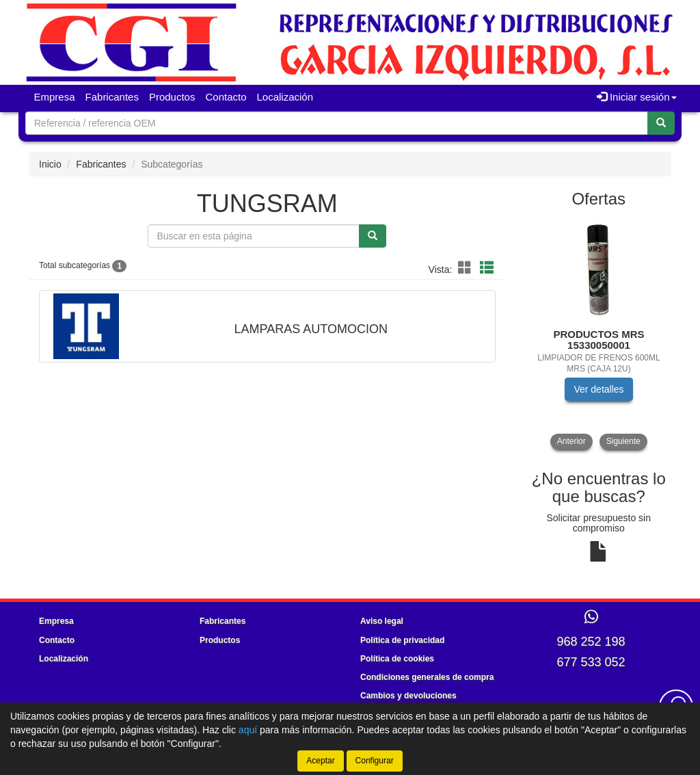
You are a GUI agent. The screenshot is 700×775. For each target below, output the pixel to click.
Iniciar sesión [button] (637, 97)
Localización (285, 97)
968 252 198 (591, 642)
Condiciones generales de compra (427, 677)
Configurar (375, 761)
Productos (172, 97)
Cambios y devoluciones (408, 696)
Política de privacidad (402, 640)
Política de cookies (397, 659)
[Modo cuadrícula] (465, 268)
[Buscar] (661, 123)
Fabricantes (112, 97)
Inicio (50, 164)
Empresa (55, 97)
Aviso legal (382, 621)
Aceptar (320, 761)
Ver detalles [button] (598, 389)
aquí (248, 730)
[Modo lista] (487, 268)
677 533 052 (591, 662)
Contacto (226, 97)
